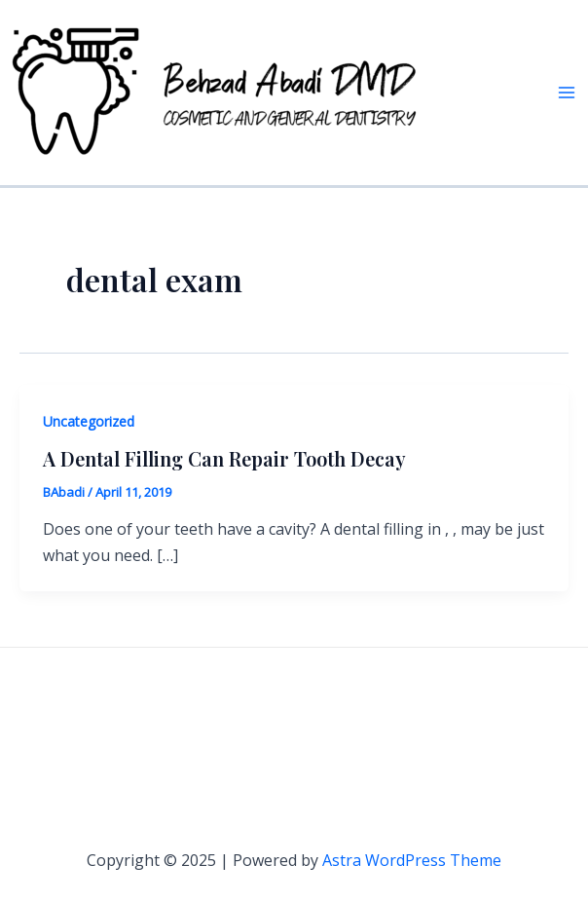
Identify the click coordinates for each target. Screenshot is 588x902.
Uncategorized (89, 421)
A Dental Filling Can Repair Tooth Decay (224, 458)
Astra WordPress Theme (412, 860)
